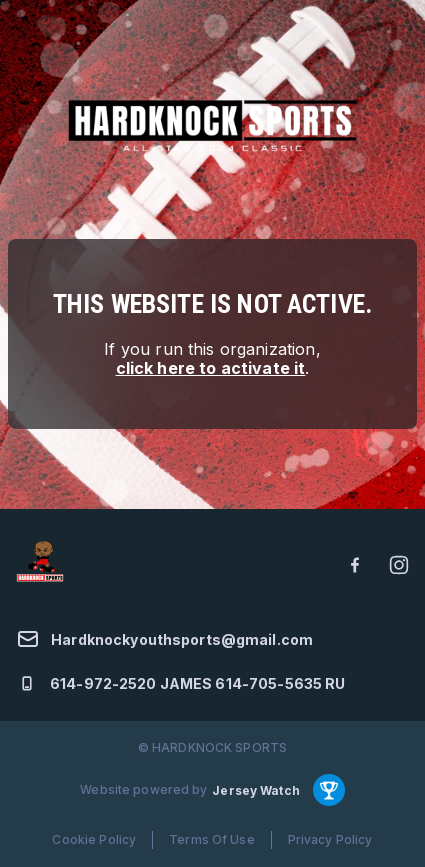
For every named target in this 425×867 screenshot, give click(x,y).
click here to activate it (211, 368)
